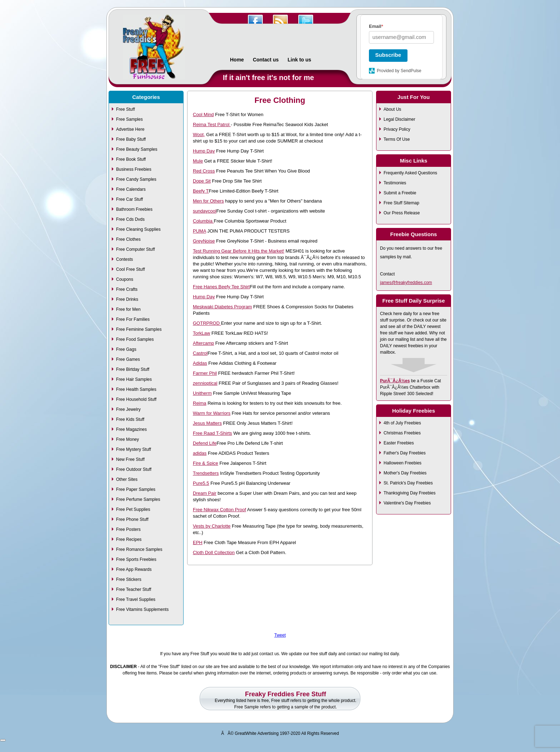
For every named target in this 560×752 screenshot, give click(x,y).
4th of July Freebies (402, 423)
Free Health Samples (136, 389)
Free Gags (126, 349)
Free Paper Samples (136, 489)
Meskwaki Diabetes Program (222, 307)
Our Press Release (402, 213)
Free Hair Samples (134, 379)
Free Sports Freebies (136, 559)
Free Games (128, 359)
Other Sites (127, 479)
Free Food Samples (135, 339)
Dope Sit (202, 181)
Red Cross (204, 171)
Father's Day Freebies (405, 453)
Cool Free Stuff (130, 269)
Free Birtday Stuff (133, 369)
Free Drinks (127, 299)
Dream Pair (205, 493)
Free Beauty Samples (137, 149)
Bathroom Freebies (134, 209)
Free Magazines (131, 429)
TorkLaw (201, 333)
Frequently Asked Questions (410, 173)
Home (237, 60)
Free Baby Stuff (131, 139)
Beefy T (201, 191)
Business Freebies (134, 169)
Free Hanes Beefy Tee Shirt (221, 287)
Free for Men (128, 309)
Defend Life (205, 443)
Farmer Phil (205, 373)
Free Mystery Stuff (134, 449)
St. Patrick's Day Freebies (408, 483)
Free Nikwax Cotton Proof (219, 510)
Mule (198, 161)
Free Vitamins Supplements (142, 609)
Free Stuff (125, 109)
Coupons (125, 279)
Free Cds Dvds (130, 219)
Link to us (299, 60)
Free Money (127, 439)
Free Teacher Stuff (134, 589)
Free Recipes (129, 539)
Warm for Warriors (212, 413)
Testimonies (395, 183)
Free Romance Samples (139, 549)
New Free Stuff (130, 459)
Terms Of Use (397, 139)
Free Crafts (127, 289)
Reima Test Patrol (212, 124)
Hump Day (204, 151)
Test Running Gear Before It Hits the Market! (239, 251)
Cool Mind (203, 114)
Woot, (199, 135)
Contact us (266, 60)
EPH (198, 542)
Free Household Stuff (136, 399)
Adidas (200, 363)
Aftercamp (203, 343)
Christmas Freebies (402, 433)
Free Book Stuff (131, 159)
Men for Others (208, 201)
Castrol (200, 353)
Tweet (280, 635)
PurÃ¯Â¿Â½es (395, 381)
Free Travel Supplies (136, 599)
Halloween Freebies (402, 463)
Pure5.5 (201, 483)
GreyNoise (204, 241)
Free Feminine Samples (139, 329)
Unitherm (202, 393)
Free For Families (133, 319)
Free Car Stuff (129, 199)
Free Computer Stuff (136, 249)
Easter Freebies (399, 443)
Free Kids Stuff (130, 419)
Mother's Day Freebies (405, 473)
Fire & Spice (206, 463)
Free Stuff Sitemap (401, 203)
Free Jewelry (128, 409)
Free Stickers (129, 579)
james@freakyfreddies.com (406, 283)
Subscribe (388, 55)
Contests (124, 259)
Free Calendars (131, 189)
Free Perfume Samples (138, 499)
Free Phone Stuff (132, 519)
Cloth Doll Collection (214, 552)
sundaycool (205, 211)
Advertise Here (130, 129)
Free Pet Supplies (133, 509)
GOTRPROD (207, 323)
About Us (392, 109)
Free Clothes (128, 239)
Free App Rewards (134, 569)
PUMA (199, 231)
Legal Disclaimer (399, 119)
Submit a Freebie (400, 193)
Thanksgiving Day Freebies (409, 493)
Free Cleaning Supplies (138, 229)
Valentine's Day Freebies (407, 503)
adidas (200, 453)
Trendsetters (206, 473)
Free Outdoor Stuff (134, 469)
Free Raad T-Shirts (212, 433)
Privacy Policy (397, 129)
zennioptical (205, 383)
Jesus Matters (207, 423)
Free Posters (128, 529)
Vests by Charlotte (212, 526)
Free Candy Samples (136, 179)
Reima (200, 403)
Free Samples (129, 119)
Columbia (203, 221)
